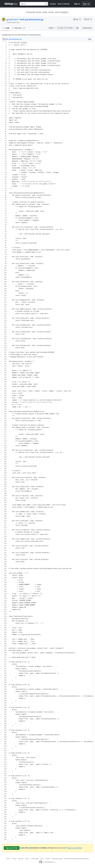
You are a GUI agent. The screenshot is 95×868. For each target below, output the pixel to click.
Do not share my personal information (77, 859)
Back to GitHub (64, 4)
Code (6, 28)
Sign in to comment (75, 848)
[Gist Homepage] (11, 4)
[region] (47, 441)
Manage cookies (57, 859)
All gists (53, 4)
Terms (8, 859)
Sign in (77, 4)
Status (27, 859)
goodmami (12, 19)
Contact (48, 859)
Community (35, 859)
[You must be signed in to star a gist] (77, 19)
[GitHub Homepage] (41, 862)
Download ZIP (87, 28)
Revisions (19, 28)
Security (21, 859)
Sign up (86, 4)
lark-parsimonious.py (32, 19)
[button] (77, 28)
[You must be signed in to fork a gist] (88, 19)
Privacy (14, 859)
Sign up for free (12, 848)
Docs (42, 859)
